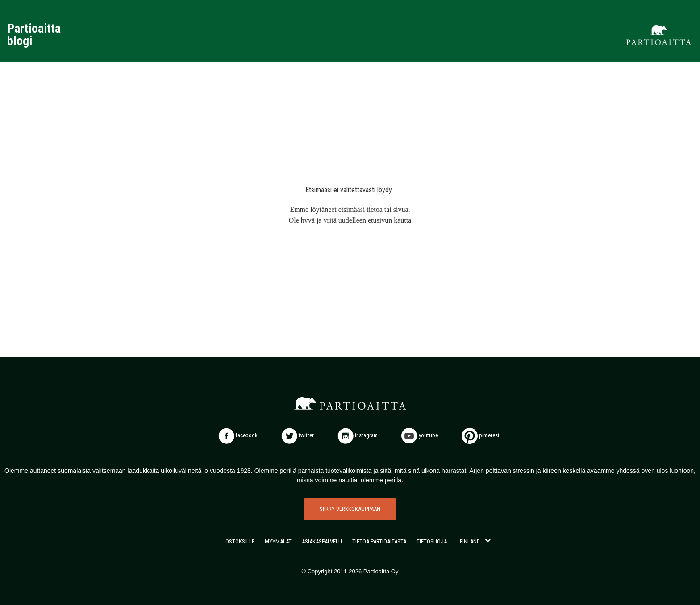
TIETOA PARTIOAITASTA (379, 541)
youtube (420, 435)
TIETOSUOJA (432, 541)
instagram (358, 435)
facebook (238, 435)
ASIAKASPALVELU (322, 541)
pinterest (481, 435)
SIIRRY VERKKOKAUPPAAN (350, 509)
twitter (298, 435)
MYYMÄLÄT (278, 541)
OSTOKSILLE (240, 541)
